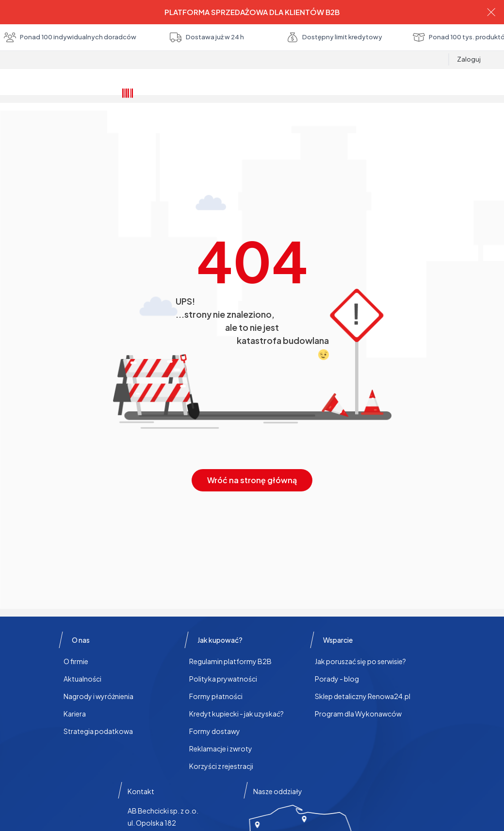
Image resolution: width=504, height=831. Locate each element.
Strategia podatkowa (98, 731)
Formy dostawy (215, 731)
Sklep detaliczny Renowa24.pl (363, 696)
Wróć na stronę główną (252, 480)
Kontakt (141, 791)
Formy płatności (216, 696)
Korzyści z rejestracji (221, 766)
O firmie (76, 661)
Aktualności (82, 679)
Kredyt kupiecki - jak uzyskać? (236, 714)
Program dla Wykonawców (358, 714)
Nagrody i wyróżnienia (98, 696)
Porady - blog (337, 679)
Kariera (75, 714)
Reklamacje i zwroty (221, 749)
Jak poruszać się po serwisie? (360, 661)
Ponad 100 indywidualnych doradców (252, 37)
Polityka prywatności (223, 679)
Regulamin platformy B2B (230, 661)
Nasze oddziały (278, 791)
